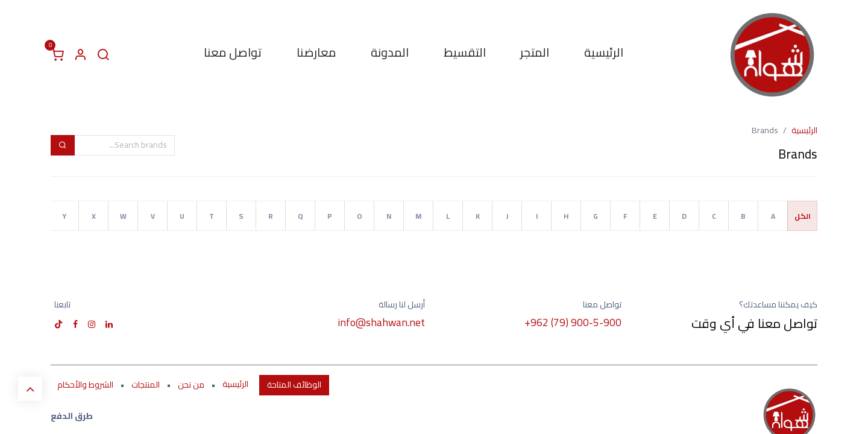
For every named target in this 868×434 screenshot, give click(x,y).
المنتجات (146, 385)
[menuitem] (604, 55)
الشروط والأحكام (85, 385)
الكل (803, 216)
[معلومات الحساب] (80, 55)
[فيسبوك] (75, 324)
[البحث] (103, 55)
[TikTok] (58, 324)
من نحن (191, 385)
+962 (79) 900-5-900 (573, 322)
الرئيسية (804, 130)
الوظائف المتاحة (294, 385)
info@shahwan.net (381, 322)
